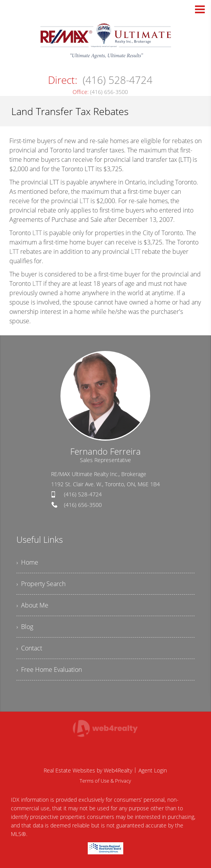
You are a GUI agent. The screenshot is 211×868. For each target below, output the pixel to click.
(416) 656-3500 (83, 505)
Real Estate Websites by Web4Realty (88, 770)
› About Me (32, 605)
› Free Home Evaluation (49, 670)
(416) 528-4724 (83, 494)
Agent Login (153, 770)
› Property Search (41, 584)
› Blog (25, 627)
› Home (27, 562)
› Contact (29, 648)
